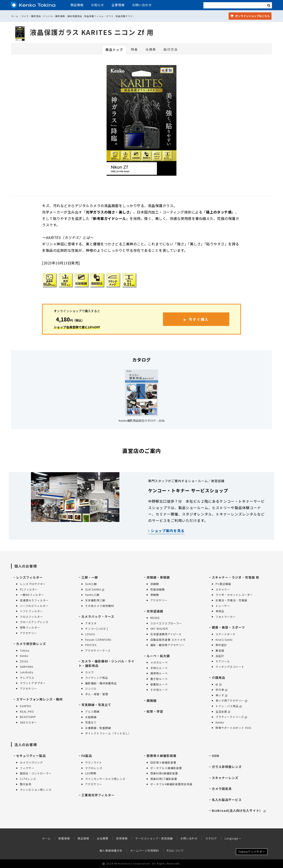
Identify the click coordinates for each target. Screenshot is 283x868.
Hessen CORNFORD (98, 640)
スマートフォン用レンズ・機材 (39, 699)
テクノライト (94, 762)
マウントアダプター (33, 683)
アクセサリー (28, 633)
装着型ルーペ (159, 684)
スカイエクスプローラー (166, 623)
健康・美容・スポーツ (228, 627)
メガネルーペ (159, 662)
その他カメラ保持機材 (99, 606)
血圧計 (220, 656)
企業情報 (118, 5)
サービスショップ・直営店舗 (154, 838)
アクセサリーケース (98, 650)
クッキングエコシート (230, 667)
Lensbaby (27, 672)
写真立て (91, 722)
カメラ (89, 672)
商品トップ (114, 50)
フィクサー (27, 768)
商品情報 (77, 5)
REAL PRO (27, 711)
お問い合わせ (142, 5)
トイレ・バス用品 (229, 706)
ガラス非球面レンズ (227, 767)
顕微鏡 (152, 701)
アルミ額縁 (92, 711)
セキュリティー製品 (31, 756)
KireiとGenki (224, 640)
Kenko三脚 (92, 595)
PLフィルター (29, 589)
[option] (141, 121)
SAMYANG (27, 667)
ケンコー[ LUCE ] (97, 628)
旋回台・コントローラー (36, 773)
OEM (215, 756)
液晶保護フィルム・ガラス (99, 16)
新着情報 (64, 838)
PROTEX (91, 645)
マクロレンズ (94, 768)
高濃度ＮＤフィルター (34, 600)
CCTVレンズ (28, 779)
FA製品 (87, 756)
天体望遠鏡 (155, 611)
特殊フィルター (30, 627)
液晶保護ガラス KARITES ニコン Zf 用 (92, 32)
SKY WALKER (159, 628)
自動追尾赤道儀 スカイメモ (168, 640)
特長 (134, 49)
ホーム (15, 16)
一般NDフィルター (32, 595)
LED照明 (91, 773)
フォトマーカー (226, 617)
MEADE (155, 618)
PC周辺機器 (223, 584)
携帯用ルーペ (159, 673)
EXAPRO (26, 706)
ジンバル (91, 688)
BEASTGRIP (28, 717)
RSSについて (175, 850)
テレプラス (27, 678)
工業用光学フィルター (98, 795)
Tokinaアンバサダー (252, 852)
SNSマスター (28, 722)
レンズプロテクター (33, 584)
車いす (221, 695)
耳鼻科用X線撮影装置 (164, 773)
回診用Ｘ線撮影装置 (163, 762)
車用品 (220, 611)
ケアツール (223, 661)
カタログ (211, 838)
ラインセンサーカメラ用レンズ (105, 779)
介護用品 (218, 677)
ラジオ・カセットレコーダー (234, 595)
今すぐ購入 (199, 319)
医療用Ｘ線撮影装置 (162, 756)
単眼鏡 (155, 595)
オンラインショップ (250, 16)
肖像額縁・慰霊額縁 (98, 728)
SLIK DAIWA (95, 589)
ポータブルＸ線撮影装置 (166, 768)
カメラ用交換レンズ (31, 644)
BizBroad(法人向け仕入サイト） (239, 810)
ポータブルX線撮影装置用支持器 (171, 784)
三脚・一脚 (90, 577)
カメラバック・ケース (98, 616)
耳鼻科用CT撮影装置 (164, 779)
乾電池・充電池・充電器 (231, 600)
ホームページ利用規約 (145, 850)
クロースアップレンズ (34, 622)
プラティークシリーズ (231, 717)
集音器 (220, 650)
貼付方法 (171, 49)
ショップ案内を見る (166, 531)
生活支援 (223, 711)
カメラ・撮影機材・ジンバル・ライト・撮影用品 (106, 663)
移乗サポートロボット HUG (233, 728)
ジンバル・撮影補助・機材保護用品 (63, 16)
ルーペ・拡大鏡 (158, 656)
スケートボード (226, 634)
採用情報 (122, 838)
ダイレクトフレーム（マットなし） (108, 733)
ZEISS (24, 661)
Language (233, 838)
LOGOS (90, 634)
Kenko (24, 656)
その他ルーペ (159, 690)
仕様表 (151, 49)
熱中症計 (221, 645)
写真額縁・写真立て (96, 705)
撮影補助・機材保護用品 (101, 683)
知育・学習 (155, 711)
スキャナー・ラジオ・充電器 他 (235, 577)
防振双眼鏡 (158, 589)
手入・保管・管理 (97, 694)
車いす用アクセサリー (231, 700)
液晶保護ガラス (124, 16)
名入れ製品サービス (227, 800)
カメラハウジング (31, 762)
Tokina (25, 650)
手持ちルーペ (159, 668)
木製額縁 (91, 717)
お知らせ (98, 5)
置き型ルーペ (159, 679)
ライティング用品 (97, 678)
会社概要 (103, 838)
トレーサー (223, 606)
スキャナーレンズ (225, 778)
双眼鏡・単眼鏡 (158, 577)
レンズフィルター (29, 577)
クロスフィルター (31, 617)
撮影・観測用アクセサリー (167, 645)
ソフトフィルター (31, 611)
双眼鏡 (155, 584)
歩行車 (221, 690)
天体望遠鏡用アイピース (166, 634)
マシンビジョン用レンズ (36, 790)
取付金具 (26, 784)
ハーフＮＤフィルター (34, 606)
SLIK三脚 (91, 584)
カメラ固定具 (222, 789)
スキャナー (223, 589)
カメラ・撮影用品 (31, 16)
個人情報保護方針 (111, 850)
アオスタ (91, 623)
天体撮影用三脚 (95, 600)
